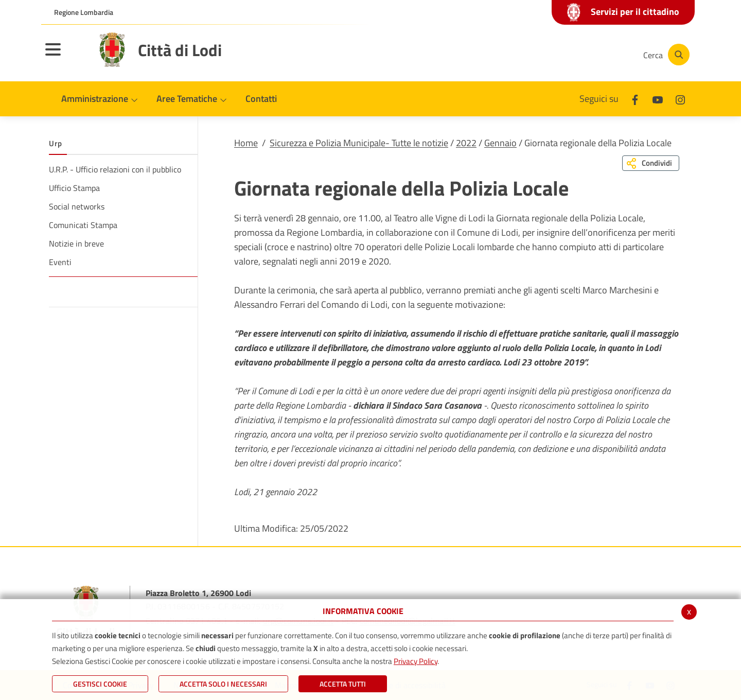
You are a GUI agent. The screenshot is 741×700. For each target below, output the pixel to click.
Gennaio (500, 143)
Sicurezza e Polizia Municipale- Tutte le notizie (359, 143)
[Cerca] (665, 55)
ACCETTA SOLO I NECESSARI (223, 684)
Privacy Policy (416, 661)
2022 (466, 143)
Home (246, 143)
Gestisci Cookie (100, 684)
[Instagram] (594, 55)
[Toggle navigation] (66, 56)
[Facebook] (532, 55)
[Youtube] (563, 55)
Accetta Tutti (343, 684)
